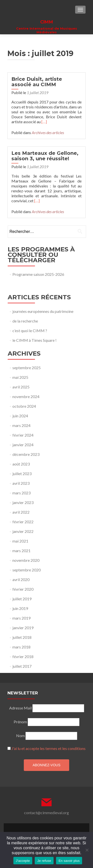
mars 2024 (21, 425)
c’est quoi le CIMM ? (30, 331)
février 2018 (23, 656)
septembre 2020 (27, 570)
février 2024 (23, 435)
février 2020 (23, 589)
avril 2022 (21, 512)
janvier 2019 (23, 628)
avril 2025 (21, 387)
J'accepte (23, 861)
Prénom (20, 722)
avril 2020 (21, 579)
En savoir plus (69, 861)
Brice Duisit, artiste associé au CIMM (37, 82)
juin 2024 (20, 416)
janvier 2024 (23, 445)
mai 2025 (20, 377)
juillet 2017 (22, 666)
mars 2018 (21, 647)
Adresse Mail (20, 708)
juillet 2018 (22, 637)
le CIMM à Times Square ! (34, 340)
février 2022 (23, 522)
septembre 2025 (27, 368)
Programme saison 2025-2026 (38, 274)
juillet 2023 (22, 474)
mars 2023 (21, 493)
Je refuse (44, 861)
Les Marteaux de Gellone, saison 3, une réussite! (45, 156)
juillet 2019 (22, 599)
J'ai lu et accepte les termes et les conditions (48, 748)
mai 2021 (20, 541)
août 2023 (21, 464)
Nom (20, 736)
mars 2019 (21, 618)
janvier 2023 (23, 502)
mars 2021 (21, 551)
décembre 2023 (26, 454)
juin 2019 (20, 608)
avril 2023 (21, 483)
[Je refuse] (87, 850)
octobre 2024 (24, 406)
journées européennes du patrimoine (43, 311)
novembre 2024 (26, 396)
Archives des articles (48, 132)
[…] (44, 122)
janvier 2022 (23, 531)
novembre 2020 (26, 560)
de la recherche (25, 321)
